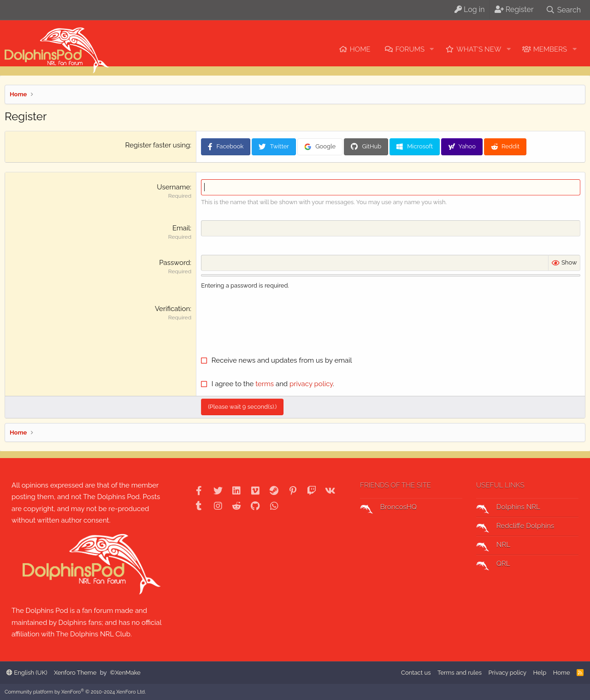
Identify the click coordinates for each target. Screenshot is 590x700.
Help (540, 673)
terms (265, 384)
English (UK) (27, 673)
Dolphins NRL (508, 508)
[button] (432, 50)
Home (360, 49)
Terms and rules (460, 673)
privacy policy (311, 384)
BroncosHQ (388, 508)
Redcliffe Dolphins (515, 527)
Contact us (416, 673)
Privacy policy (507, 673)
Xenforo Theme (75, 673)
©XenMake (125, 673)
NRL (493, 546)
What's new (479, 49)
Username (173, 187)
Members (550, 49)
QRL (493, 565)
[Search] (563, 10)
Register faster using (158, 145)
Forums (410, 49)
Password (174, 263)
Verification (172, 309)
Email (181, 228)
